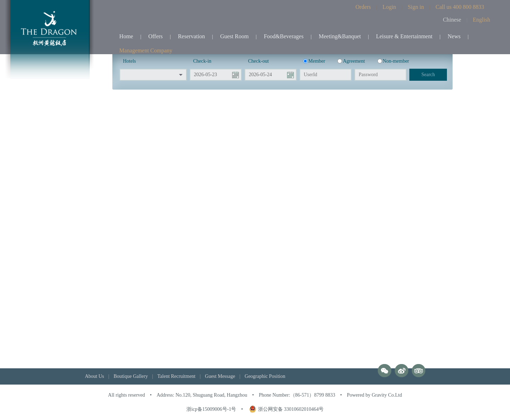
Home (126, 36)
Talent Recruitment (176, 376)
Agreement (351, 61)
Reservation (191, 36)
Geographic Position (265, 376)
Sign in (416, 7)
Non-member (393, 61)
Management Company (146, 50)
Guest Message (220, 376)
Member (314, 61)
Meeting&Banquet (340, 36)
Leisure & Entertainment (404, 36)
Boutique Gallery (131, 376)
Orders (363, 7)
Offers (156, 36)
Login (389, 7)
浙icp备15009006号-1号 (211, 409)
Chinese (452, 20)
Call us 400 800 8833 (460, 7)
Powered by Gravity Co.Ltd (375, 395)
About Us (95, 376)
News (454, 36)
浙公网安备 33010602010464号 (287, 409)
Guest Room (234, 36)
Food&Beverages (284, 36)
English (481, 20)
